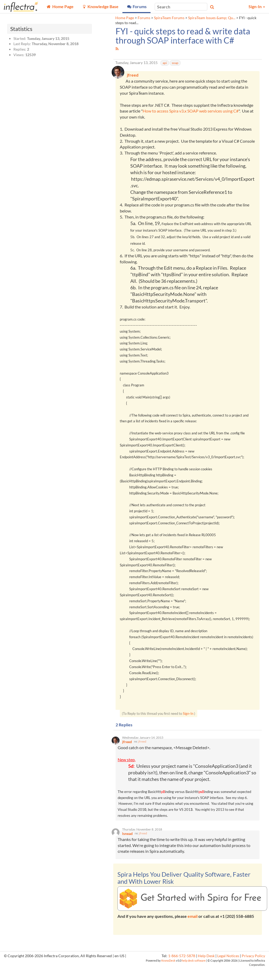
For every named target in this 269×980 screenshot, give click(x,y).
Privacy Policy (253, 968)
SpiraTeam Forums (169, 18)
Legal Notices (228, 968)
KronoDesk (168, 972)
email (193, 928)
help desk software (194, 972)
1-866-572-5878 (182, 968)
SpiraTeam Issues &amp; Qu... (212, 18)
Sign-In (188, 721)
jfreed (142, 751)
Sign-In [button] (257, 6)
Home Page (125, 18)
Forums (144, 18)
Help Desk (206, 968)
